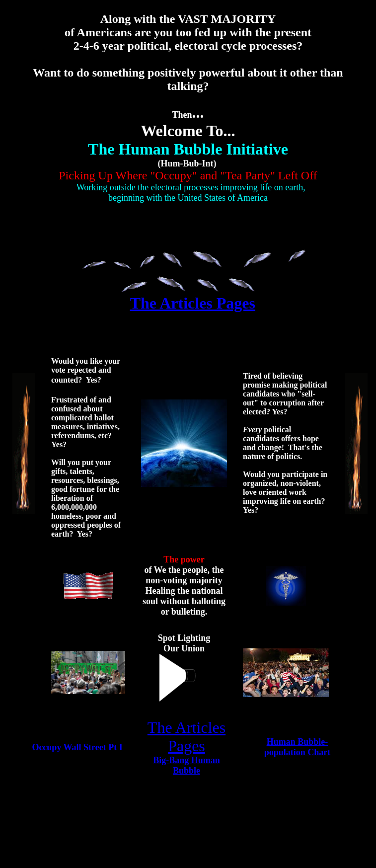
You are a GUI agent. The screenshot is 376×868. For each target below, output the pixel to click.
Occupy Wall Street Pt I (77, 747)
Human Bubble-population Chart (298, 747)
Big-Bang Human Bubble (187, 765)
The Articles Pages (193, 303)
